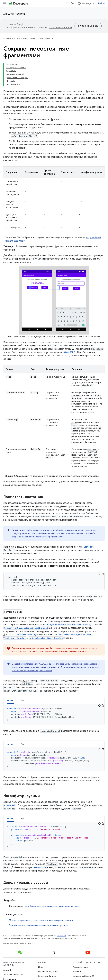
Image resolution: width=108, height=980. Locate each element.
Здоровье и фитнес (47, 976)
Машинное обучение (48, 972)
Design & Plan (29, 38)
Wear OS (77, 972)
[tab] (10, 700)
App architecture (14, 14)
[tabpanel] (54, 714)
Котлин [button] (10, 701)
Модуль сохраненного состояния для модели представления (41, 920)
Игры (41, 967)
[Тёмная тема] (99, 574)
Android (7, 970)
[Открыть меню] (4, 3)
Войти (101, 3)
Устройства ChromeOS (84, 976)
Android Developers (12, 38)
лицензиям (62, 936)
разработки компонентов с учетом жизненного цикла (52, 906)
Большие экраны (81, 967)
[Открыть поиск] (67, 3)
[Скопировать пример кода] (103, 574)
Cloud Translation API (60, 28)
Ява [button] (23, 701)
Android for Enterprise (13, 974)
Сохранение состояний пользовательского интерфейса (39, 925)
